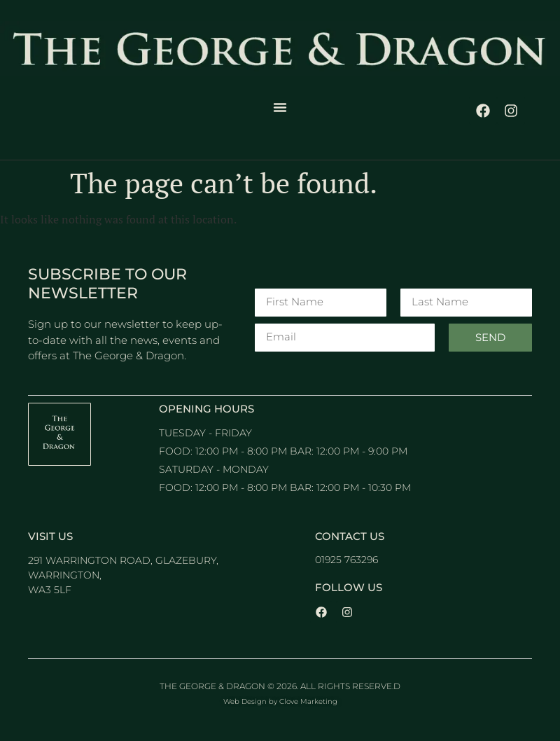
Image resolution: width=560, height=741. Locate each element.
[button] (280, 107)
